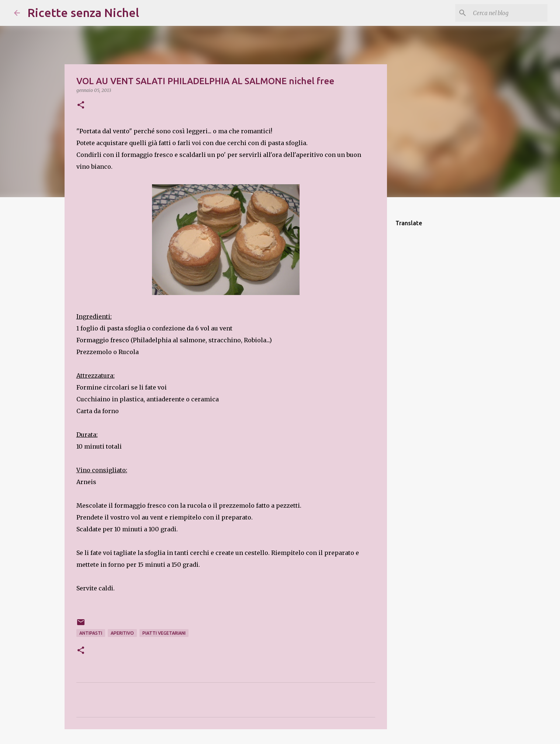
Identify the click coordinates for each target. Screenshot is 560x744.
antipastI (91, 633)
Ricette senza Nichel (83, 13)
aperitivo (122, 633)
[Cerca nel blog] (509, 13)
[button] (81, 105)
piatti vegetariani (164, 633)
